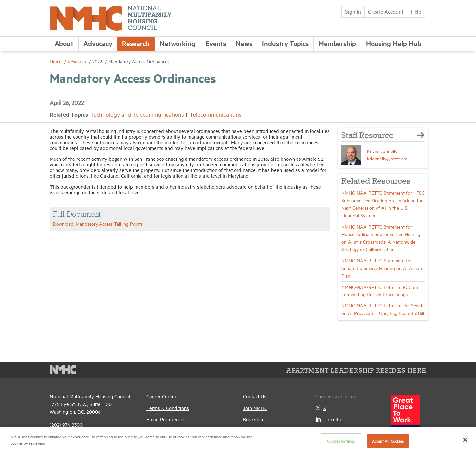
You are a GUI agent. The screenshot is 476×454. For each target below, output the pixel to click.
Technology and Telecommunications (137, 114)
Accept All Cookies (388, 441)
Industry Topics (285, 43)
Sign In (353, 11)
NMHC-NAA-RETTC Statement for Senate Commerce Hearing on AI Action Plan (382, 268)
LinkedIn (329, 419)
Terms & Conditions (168, 408)
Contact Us (255, 396)
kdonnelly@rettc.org (387, 158)
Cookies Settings (341, 441)
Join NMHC (255, 408)
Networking (178, 43)
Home (56, 61)
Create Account (386, 11)
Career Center (161, 396)
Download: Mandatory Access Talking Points (98, 224)
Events (216, 43)
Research (136, 43)
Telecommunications (216, 114)
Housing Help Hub (394, 43)
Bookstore (254, 419)
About (64, 43)
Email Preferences (166, 419)
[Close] (465, 440)
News (244, 43)
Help (416, 11)
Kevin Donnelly (382, 151)
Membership (337, 43)
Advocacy (98, 43)
